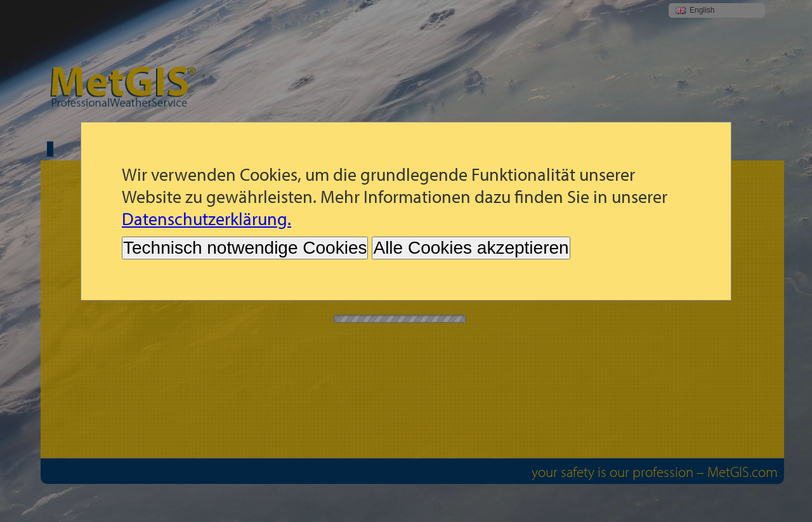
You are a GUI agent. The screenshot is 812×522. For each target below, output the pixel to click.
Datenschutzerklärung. (206, 219)
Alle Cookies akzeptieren (471, 248)
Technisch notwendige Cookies (245, 248)
